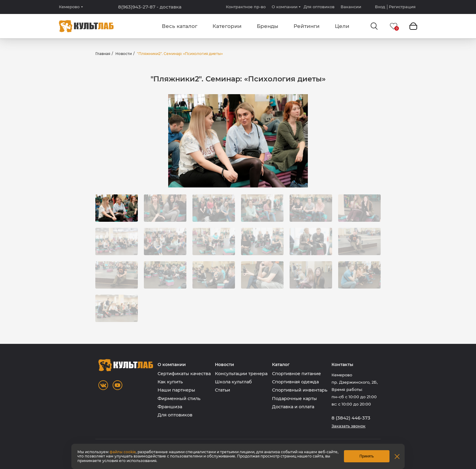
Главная (103, 54)
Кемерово (69, 7)
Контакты (342, 365)
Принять (367, 456)
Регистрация (402, 7)
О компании (285, 7)
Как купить (170, 382)
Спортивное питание (296, 374)
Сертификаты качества (184, 374)
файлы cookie (123, 452)
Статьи (223, 390)
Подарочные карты (294, 399)
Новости (124, 54)
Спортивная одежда (295, 382)
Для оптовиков (319, 7)
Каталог (281, 365)
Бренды (268, 26)
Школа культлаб (233, 382)
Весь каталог (180, 26)
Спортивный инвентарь (300, 390)
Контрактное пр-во (246, 7)
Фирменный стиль (179, 399)
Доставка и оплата (293, 407)
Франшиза (170, 407)
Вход (380, 7)
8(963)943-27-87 (150, 7)
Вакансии (351, 7)
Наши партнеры (176, 390)
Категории (227, 26)
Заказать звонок (348, 426)
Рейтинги (307, 26)
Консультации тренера (241, 374)
